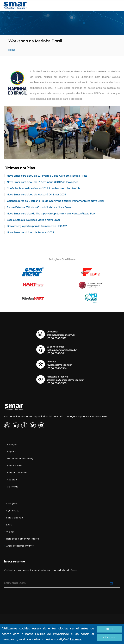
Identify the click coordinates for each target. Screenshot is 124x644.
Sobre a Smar (15, 466)
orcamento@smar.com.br (61, 335)
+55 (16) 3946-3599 (56, 338)
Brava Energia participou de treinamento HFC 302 (37, 226)
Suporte (11, 452)
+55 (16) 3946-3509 (57, 383)
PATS (9, 525)
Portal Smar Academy (20, 459)
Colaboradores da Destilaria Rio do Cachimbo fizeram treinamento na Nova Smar (56, 201)
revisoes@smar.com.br (59, 365)
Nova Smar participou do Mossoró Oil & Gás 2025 (36, 195)
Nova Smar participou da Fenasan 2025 (30, 232)
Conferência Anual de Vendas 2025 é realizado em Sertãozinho (44, 188)
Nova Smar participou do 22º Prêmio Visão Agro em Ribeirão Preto (47, 176)
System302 (13, 511)
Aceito (110, 629)
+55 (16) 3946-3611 (56, 353)
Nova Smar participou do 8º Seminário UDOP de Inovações (42, 182)
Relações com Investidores (23, 539)
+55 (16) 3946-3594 (57, 368)
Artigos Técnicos (17, 473)
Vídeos (11, 532)
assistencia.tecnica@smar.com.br (65, 380)
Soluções (12, 504)
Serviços (12, 445)
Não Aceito (110, 638)
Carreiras (12, 487)
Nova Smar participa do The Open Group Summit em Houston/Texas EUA (51, 214)
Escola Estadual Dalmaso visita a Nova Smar (33, 220)
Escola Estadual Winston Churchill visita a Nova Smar (39, 207)
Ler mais (76, 639)
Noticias (12, 480)
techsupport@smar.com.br (62, 350)
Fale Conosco (15, 518)
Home (12, 50)
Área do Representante (20, 546)
